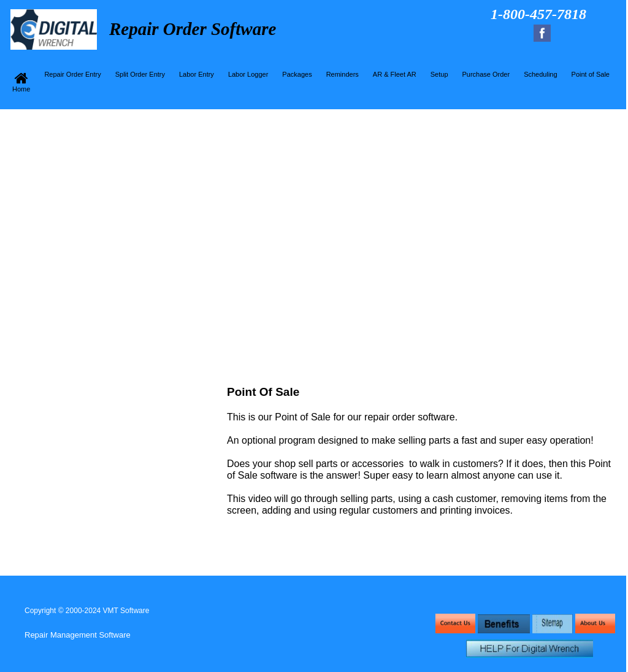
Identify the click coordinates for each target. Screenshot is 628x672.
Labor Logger (248, 74)
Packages (297, 74)
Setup (439, 74)
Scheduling (540, 74)
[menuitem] (23, 82)
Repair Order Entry (72, 74)
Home (21, 82)
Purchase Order (486, 74)
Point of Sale (591, 74)
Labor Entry (197, 74)
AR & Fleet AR (395, 74)
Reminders (343, 74)
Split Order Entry (140, 74)
